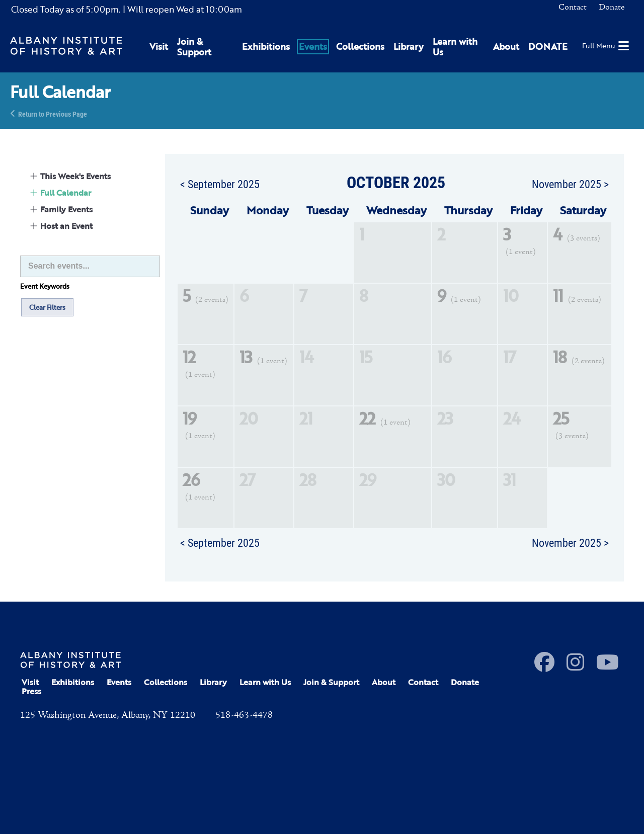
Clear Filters (47, 307)
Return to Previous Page (53, 113)
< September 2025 (220, 184)
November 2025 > (570, 184)
